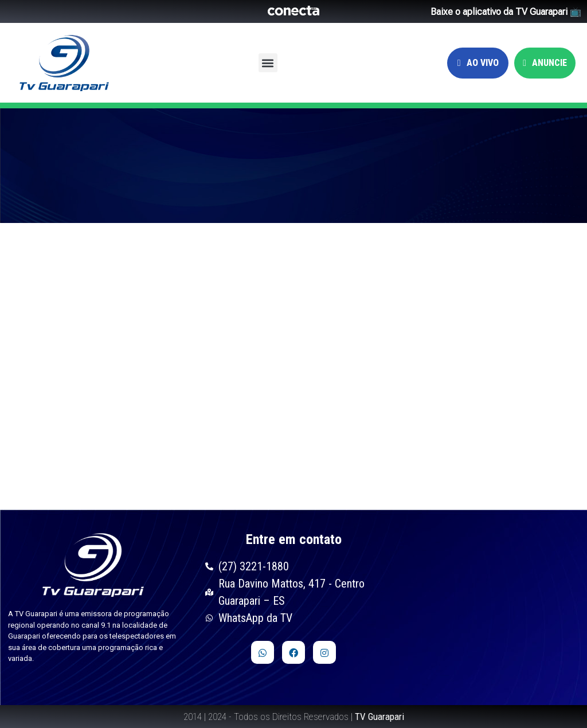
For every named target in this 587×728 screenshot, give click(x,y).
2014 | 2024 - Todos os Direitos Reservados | (294, 717)
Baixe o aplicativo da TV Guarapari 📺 (506, 12)
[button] (268, 63)
